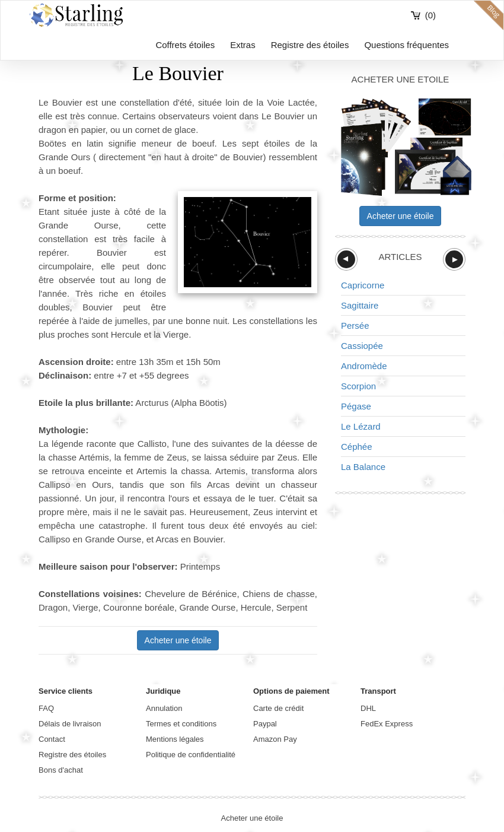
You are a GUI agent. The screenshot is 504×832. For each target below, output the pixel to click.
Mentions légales (175, 739)
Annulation (164, 708)
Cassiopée (362, 346)
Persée (355, 326)
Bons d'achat (61, 770)
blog (489, 15)
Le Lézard (361, 426)
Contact (52, 739)
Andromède (364, 366)
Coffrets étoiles (185, 45)
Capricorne (363, 285)
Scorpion (358, 386)
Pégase (356, 406)
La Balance (363, 467)
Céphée (357, 447)
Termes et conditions (181, 724)
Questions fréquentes (406, 45)
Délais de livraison (70, 724)
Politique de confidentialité (191, 755)
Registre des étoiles (310, 45)
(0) (430, 15)
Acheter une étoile (178, 640)
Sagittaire (360, 305)
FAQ (46, 708)
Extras (243, 45)
